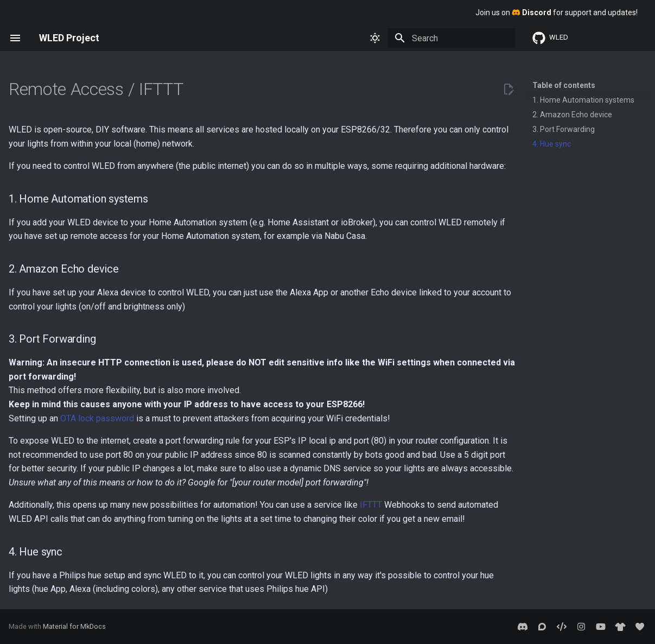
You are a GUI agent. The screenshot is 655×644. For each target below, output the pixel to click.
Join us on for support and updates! (557, 12)
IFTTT (371, 505)
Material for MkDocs (74, 626)
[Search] (451, 38)
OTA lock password (97, 418)
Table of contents (564, 85)
